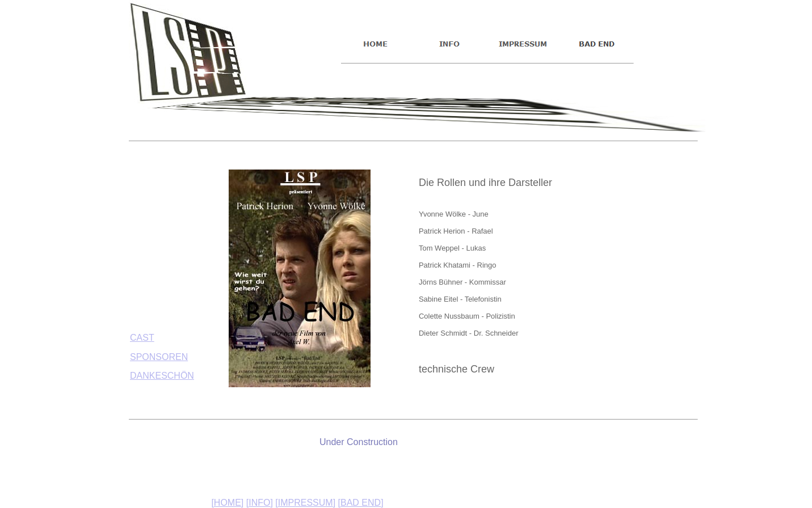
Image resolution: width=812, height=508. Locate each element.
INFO (259, 503)
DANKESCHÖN (162, 376)
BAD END (361, 503)
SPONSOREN (159, 357)
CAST (142, 338)
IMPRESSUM (306, 503)
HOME (228, 503)
